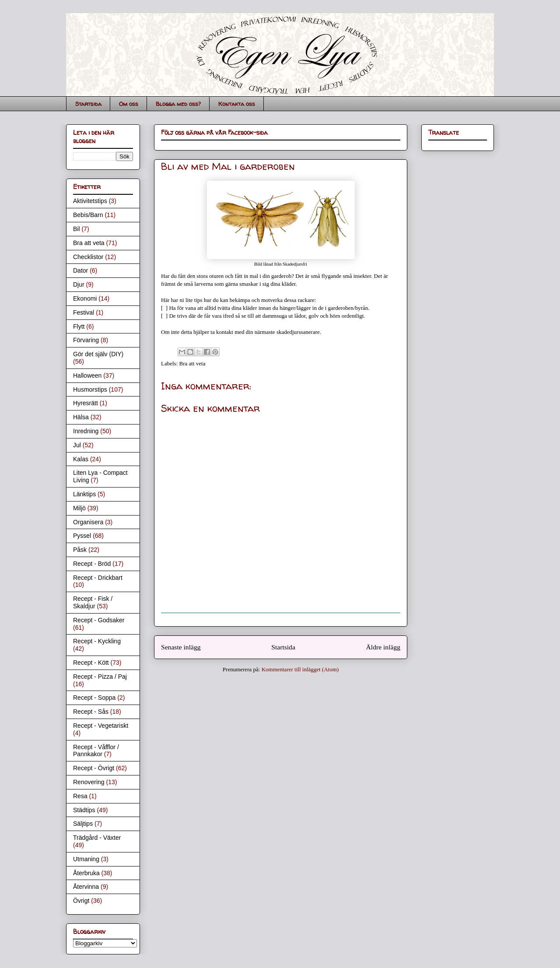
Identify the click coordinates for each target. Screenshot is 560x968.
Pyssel (82, 536)
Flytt (79, 326)
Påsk (80, 550)
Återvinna (86, 887)
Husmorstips (90, 389)
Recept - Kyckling (97, 641)
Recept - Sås (91, 712)
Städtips (84, 810)
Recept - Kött (91, 663)
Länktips (84, 494)
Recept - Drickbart (98, 578)
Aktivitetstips (90, 201)
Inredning (86, 431)
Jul (77, 445)
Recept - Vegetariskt (101, 726)
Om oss (129, 104)
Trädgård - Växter (97, 838)
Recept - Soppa (94, 698)
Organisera (88, 522)
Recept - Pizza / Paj (100, 677)
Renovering (89, 782)
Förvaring (86, 340)
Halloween (87, 375)
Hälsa (81, 417)
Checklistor (88, 257)
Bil (77, 229)
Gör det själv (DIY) (98, 354)
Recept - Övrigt (94, 768)
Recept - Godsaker (99, 620)
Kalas (81, 459)
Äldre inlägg (383, 647)
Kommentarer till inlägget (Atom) (300, 669)
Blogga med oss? (178, 104)
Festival (84, 312)
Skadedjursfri (295, 264)
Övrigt (81, 901)
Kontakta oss (237, 104)
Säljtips (83, 824)
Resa (80, 796)
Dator (80, 270)
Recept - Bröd (92, 564)
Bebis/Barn (88, 215)
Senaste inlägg (181, 647)
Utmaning (86, 859)
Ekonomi (85, 298)
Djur (79, 284)
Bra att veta (192, 363)
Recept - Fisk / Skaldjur (93, 602)
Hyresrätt (86, 403)
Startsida (88, 104)
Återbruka (86, 873)
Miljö (79, 508)
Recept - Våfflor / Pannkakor (96, 751)
